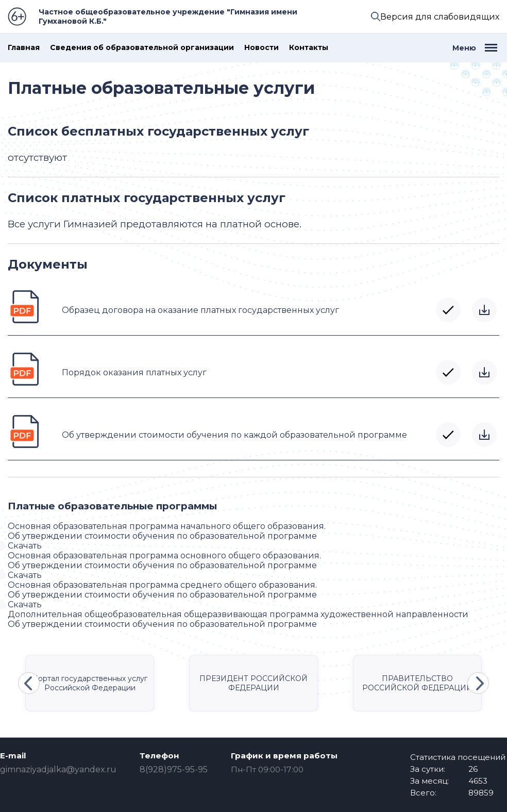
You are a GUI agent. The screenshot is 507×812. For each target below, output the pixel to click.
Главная (24, 48)
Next (478, 683)
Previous (29, 683)
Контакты (309, 48)
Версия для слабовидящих (440, 17)
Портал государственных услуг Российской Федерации (90, 683)
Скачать (484, 310)
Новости (261, 48)
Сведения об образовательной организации (142, 48)
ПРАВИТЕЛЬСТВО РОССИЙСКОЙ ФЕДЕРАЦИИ (417, 683)
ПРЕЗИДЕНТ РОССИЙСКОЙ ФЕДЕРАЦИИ (253, 683)
